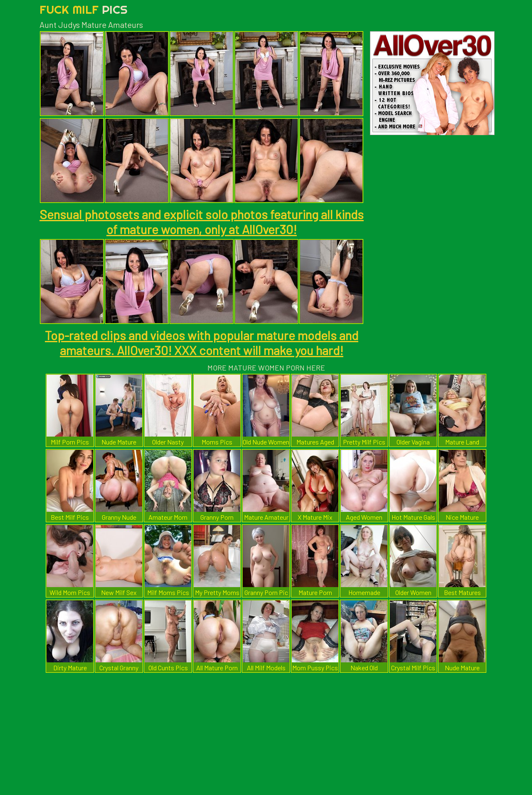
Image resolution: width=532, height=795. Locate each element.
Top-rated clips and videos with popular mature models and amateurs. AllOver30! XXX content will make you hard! (202, 343)
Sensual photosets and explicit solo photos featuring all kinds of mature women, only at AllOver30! (202, 222)
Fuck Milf (84, 9)
